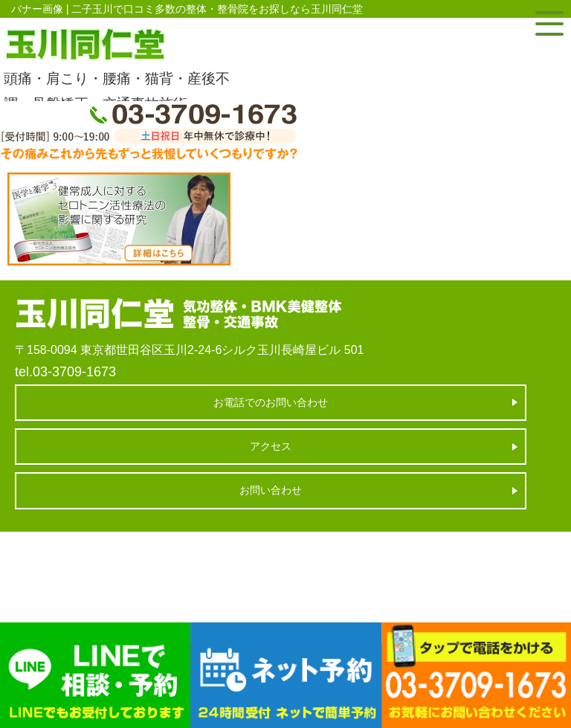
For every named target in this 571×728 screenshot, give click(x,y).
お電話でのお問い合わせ (271, 402)
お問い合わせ (271, 490)
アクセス (271, 446)
